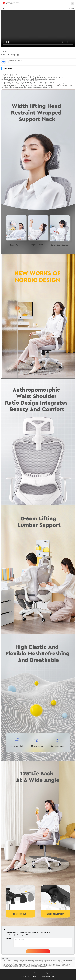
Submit (38, 951)
